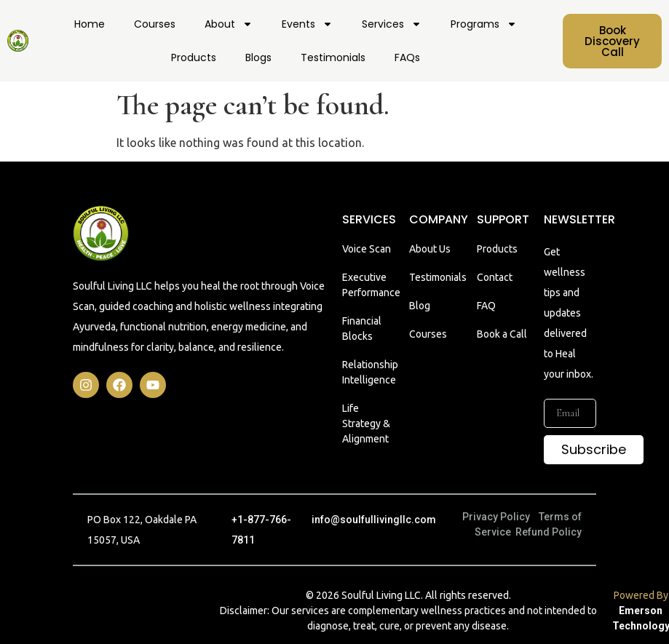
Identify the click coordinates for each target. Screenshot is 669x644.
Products (194, 57)
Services (392, 24)
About (229, 24)
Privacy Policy (496, 517)
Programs (484, 24)
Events (307, 24)
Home (90, 24)
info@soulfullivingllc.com (374, 520)
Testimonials (333, 57)
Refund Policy (549, 532)
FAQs (407, 57)
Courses (155, 24)
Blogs (258, 57)
